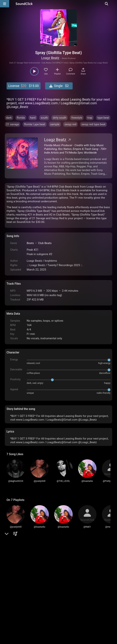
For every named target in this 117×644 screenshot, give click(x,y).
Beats (30, 243)
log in (34, 562)
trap (90, 118)
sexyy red (70, 124)
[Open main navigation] (5, 4)
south (44, 118)
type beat (103, 118)
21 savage (13, 124)
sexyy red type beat (93, 124)
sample (55, 124)
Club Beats (45, 243)
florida (21, 118)
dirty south (60, 118)
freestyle (77, 118)
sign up (21, 562)
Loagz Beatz (50, 58)
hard (33, 118)
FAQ (22, 602)
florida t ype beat (34, 124)
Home (12, 602)
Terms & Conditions (40, 602)
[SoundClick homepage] (24, 4)
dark (9, 118)
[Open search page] (113, 4)
